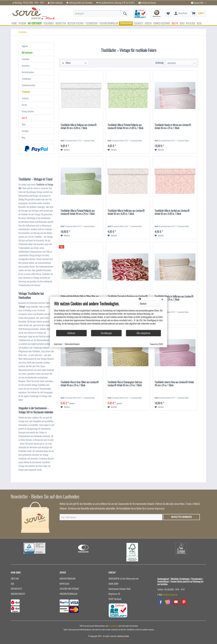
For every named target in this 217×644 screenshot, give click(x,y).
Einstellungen (106, 333)
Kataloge (25, 131)
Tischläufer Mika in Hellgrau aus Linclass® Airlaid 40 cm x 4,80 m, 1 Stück (79, 127)
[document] (109, 315)
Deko (24, 124)
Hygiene (25, 46)
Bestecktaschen (28, 72)
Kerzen (24, 105)
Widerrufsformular (68, 594)
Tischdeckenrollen (29, 85)
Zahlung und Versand (69, 589)
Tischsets (25, 98)
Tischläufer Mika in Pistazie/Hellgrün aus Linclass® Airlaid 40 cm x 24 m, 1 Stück (78, 212)
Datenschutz (16, 589)
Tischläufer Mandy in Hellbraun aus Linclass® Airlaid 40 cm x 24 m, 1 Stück (174, 298)
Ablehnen (71, 333)
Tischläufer (26, 92)
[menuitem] (101, 12)
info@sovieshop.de (149, 3)
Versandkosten (113, 626)
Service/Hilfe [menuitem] (198, 3)
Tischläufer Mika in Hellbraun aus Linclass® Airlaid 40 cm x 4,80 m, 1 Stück (126, 212)
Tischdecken (26, 79)
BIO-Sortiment (27, 53)
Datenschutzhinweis (72, 344)
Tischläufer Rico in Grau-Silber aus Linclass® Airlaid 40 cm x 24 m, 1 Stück (80, 384)
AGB (12, 584)
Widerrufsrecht (18, 594)
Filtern (66, 63)
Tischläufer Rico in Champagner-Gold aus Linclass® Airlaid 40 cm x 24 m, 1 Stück (125, 384)
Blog (23, 137)
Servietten (26, 66)
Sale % (24, 118)
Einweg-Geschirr (28, 111)
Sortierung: (160, 63)
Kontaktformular (68, 579)
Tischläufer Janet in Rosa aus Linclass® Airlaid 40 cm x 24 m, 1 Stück (174, 384)
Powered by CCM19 (157, 344)
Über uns (15, 579)
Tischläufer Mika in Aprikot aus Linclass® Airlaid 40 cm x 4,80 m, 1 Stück (172, 212)
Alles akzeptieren (143, 333)
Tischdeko (26, 59)
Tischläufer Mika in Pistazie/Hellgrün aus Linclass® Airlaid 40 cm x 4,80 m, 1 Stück (125, 127)
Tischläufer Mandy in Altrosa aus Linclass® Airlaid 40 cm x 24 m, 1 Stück (173, 127)
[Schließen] (162, 299)
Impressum (64, 584)
